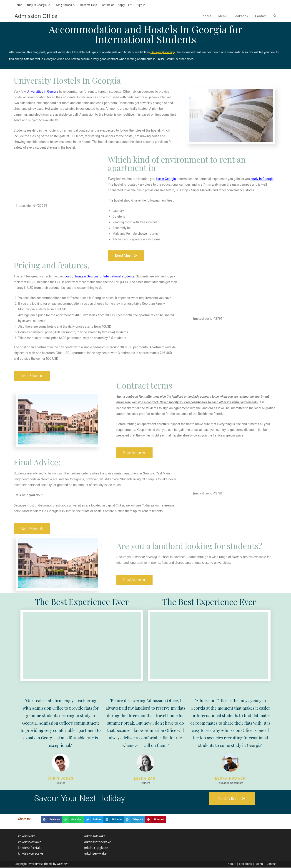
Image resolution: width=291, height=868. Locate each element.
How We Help (89, 5)
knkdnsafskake (94, 837)
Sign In (141, 5)
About (232, 864)
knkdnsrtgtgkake (96, 848)
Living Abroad (65, 5)
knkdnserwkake (95, 854)
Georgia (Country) (163, 52)
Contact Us (107, 5)
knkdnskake (27, 837)
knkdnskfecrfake (30, 848)
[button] (52, 820)
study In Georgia (262, 179)
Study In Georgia (38, 5)
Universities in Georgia (42, 92)
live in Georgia (166, 179)
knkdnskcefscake (30, 854)
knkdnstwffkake (30, 842)
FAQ (131, 5)
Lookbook (245, 864)
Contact (272, 864)
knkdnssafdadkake (97, 842)
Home (18, 5)
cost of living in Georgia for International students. (100, 276)
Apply (121, 5)
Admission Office (36, 16)
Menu (259, 864)
